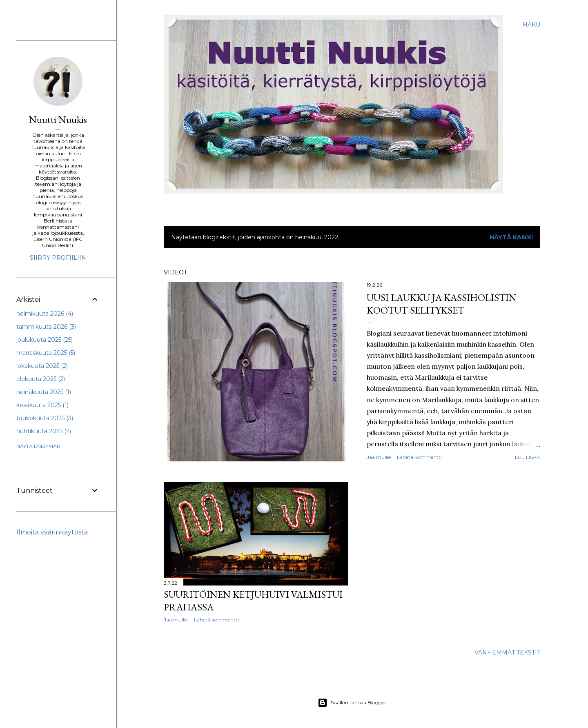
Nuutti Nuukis (58, 119)
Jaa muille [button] (379, 457)
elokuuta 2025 (41, 379)
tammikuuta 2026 (46, 327)
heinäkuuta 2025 (44, 392)
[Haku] (531, 24)
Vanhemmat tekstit (507, 652)
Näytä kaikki (511, 237)
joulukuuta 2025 (45, 340)
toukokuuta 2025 (45, 418)
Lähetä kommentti (419, 457)
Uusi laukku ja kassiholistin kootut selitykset (442, 304)
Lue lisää (528, 457)
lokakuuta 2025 (42, 366)
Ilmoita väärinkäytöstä (52, 532)
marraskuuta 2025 (46, 353)
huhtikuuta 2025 (44, 431)
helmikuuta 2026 (45, 314)
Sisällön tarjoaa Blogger (352, 703)
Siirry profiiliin (58, 258)
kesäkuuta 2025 (42, 405)
